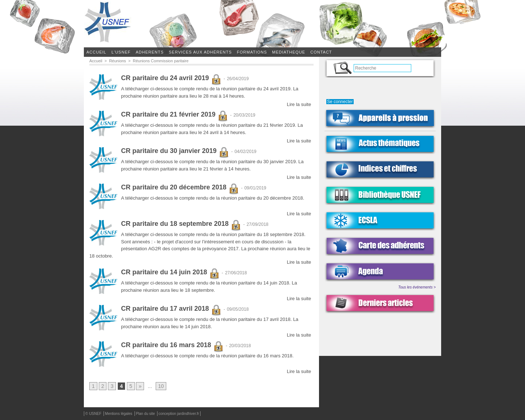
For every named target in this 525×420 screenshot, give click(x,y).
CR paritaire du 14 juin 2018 (170, 272)
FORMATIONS (252, 52)
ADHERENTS (150, 52)
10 (161, 386)
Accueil (96, 52)
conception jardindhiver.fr (179, 414)
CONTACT (321, 52)
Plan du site (146, 414)
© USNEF (94, 414)
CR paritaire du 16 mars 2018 (172, 345)
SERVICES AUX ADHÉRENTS (200, 52)
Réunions (117, 61)
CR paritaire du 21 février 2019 (175, 115)
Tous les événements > (417, 287)
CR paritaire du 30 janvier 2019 (175, 151)
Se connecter (340, 102)
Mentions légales (119, 414)
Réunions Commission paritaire (161, 61)
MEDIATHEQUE (289, 52)
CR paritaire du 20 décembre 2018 (180, 188)
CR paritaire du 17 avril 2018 (171, 309)
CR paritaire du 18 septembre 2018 (181, 224)
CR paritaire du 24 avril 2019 (171, 78)
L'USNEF (121, 52)
